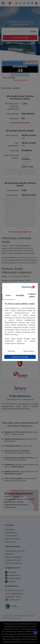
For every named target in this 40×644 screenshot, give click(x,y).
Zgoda (8, 295)
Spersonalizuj (29, 351)
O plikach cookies (32, 295)
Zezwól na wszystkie (20, 357)
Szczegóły (20, 295)
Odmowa (11, 351)
